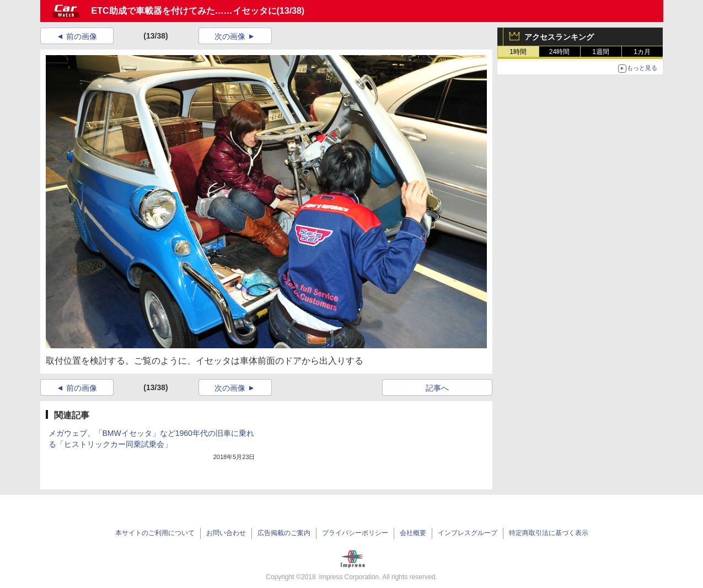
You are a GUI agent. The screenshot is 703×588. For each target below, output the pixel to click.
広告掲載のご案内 (284, 533)
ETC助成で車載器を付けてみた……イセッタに (184, 11)
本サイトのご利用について (155, 533)
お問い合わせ (226, 533)
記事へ (437, 388)
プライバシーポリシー (355, 533)
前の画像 (82, 36)
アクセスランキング (559, 37)
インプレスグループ (468, 533)
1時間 (518, 52)
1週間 (601, 52)
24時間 (559, 52)
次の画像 (230, 36)
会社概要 (413, 533)
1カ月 (642, 52)
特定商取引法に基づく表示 (549, 533)
